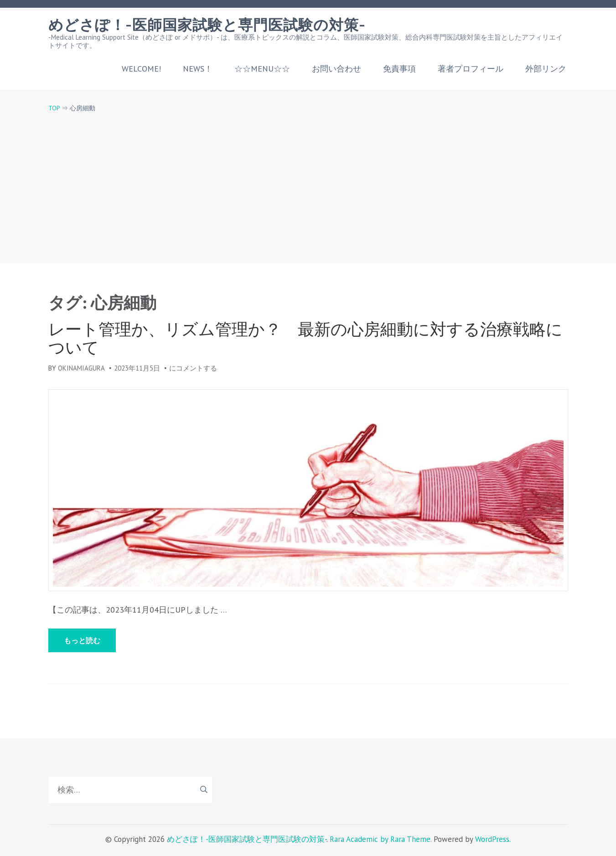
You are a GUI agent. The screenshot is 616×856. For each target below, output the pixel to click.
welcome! (141, 69)
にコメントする (193, 368)
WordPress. (493, 839)
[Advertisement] (308, 180)
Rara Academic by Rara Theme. (380, 839)
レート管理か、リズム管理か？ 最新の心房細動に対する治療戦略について (305, 338)
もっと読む (82, 640)
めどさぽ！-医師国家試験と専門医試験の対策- (207, 25)
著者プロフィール (471, 69)
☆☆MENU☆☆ (262, 69)
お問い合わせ (336, 69)
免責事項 (399, 69)
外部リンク (546, 69)
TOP (54, 108)
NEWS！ (198, 69)
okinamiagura (81, 368)
